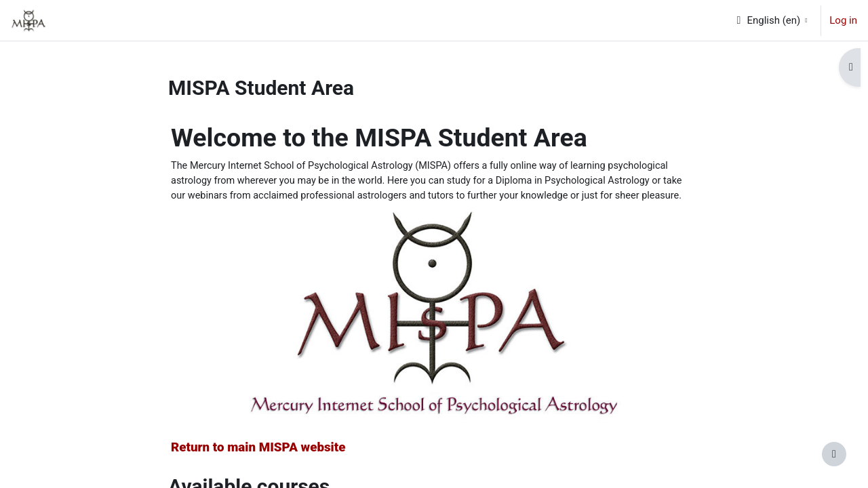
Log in (843, 20)
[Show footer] (834, 454)
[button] (771, 20)
